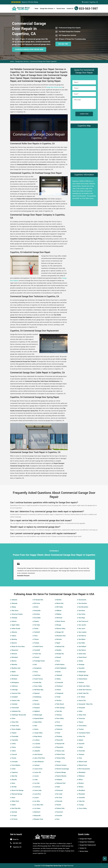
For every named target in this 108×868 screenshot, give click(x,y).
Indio (36, 726)
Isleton (36, 729)
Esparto (36, 621)
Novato (59, 672)
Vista (80, 758)
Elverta (36, 607)
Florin (36, 636)
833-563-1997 (88, 9)
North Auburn (60, 665)
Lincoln (36, 776)
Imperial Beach (39, 718)
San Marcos (82, 636)
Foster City (37, 654)
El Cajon (14, 816)
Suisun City (82, 701)
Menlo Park (60, 603)
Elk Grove (37, 603)
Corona (14, 758)
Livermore (37, 787)
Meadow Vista (39, 819)
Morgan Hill (60, 632)
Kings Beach (38, 736)
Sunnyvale (82, 708)
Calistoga (15, 690)
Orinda (58, 697)
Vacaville (82, 744)
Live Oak (37, 783)
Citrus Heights (16, 729)
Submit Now (84, 114)
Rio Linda (59, 794)
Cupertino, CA (94, 2)
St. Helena (82, 697)
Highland (37, 711)
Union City (82, 736)
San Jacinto (82, 625)
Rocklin (59, 805)
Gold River (37, 675)
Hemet (36, 701)
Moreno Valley (61, 629)
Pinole (58, 733)
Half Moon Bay (39, 690)
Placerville (60, 740)
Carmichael (15, 708)
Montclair (59, 618)
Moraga (59, 625)
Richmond (60, 790)
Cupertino (15, 772)
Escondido (37, 618)
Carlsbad (15, 704)
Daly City (14, 776)
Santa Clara (82, 654)
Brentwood (15, 675)
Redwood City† (61, 783)
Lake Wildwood (39, 762)
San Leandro (83, 632)
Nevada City (60, 654)
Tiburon (81, 722)
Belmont (14, 654)
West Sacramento (84, 769)
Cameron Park (16, 693)
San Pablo (82, 643)
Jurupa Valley (38, 733)
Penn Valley (60, 718)
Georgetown (38, 668)
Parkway (59, 715)
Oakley (58, 679)
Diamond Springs (17, 794)
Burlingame (15, 683)
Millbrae (59, 611)
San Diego (82, 618)
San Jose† (82, 629)
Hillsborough (38, 715)
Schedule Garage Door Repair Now (29, 49)
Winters (81, 787)
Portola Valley (61, 758)
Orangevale (60, 693)
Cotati (14, 769)
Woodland (82, 790)
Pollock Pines (61, 754)
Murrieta (59, 639)
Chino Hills (15, 722)
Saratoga (81, 665)
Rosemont (60, 812)
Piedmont (59, 729)
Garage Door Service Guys (54, 87)
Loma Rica (37, 794)
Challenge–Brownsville (19, 715)
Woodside (82, 794)
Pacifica (59, 701)
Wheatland (82, 772)
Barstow (14, 643)
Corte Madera (16, 765)
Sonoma (81, 683)
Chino (14, 718)
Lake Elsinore (38, 754)
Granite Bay (38, 683)
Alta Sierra (15, 611)
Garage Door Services (47, 9)
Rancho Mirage (61, 772)
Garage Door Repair (86, 839)
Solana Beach (83, 679)
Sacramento (82, 600)
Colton (14, 751)
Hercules (37, 704)
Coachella (15, 740)
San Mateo (82, 639)
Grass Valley (38, 686)
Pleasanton (60, 747)
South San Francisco (85, 690)
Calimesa (15, 686)
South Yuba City (84, 693)
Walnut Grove (83, 765)
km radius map (84, 148)
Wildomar (82, 776)
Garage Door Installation (87, 842)
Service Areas (61, 9)
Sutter (81, 711)
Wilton (81, 780)
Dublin (14, 805)
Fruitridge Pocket (39, 661)
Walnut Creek (83, 762)
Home (36, 9)
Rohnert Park (60, 808)
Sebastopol (82, 672)
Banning (14, 639)
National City (60, 647)
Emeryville (37, 611)
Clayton (14, 733)
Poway (58, 762)
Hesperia (37, 708)
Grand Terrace (38, 679)
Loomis (36, 798)
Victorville (82, 751)
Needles (59, 650)
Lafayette (37, 751)
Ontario (59, 690)
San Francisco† (83, 621)
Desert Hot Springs (18, 790)
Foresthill (37, 650)
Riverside (59, 801)
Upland (81, 740)
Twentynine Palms (84, 733)
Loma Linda (38, 790)
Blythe (14, 672)
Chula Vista (15, 726)
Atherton (14, 632)
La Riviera (37, 747)
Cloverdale (15, 736)
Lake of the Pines (40, 758)
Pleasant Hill (60, 744)
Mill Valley (60, 607)
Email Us (16, 839)
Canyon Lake (16, 701)
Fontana (37, 643)
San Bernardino (83, 607)
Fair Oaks (37, 625)
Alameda (15, 603)
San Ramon (82, 650)
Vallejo (81, 747)
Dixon (13, 798)
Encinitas (37, 614)
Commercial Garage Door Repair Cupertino (43, 61)
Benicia (14, 661)
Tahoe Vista (82, 715)
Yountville (82, 798)
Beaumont (15, 650)
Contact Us (70, 9)
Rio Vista (59, 798)
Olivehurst (60, 686)
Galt (35, 665)
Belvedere (15, 657)
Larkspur (37, 765)
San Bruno (82, 611)
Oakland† (59, 675)
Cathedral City (16, 711)
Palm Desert (60, 704)
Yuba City (82, 801)
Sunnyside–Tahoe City (86, 704)
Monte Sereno (61, 621)
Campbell (15, 697)
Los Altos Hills (39, 805)
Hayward (37, 693)
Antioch (14, 621)
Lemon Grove (38, 769)
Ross (58, 819)
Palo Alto (59, 711)
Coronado (15, 762)
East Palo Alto (16, 808)
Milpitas (59, 614)
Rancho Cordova (61, 765)
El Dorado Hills (39, 600)
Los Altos (37, 801)
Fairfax (36, 629)
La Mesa (37, 740)
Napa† (58, 643)
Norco (58, 661)
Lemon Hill (37, 772)
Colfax (14, 744)
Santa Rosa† (83, 657)
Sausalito (82, 668)
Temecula (82, 718)
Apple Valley (16, 625)
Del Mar (14, 787)
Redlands (59, 780)
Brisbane (15, 679)
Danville (14, 780)
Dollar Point (15, 801)
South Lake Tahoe (84, 686)
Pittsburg (59, 736)
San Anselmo (83, 603)
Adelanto (15, 600)
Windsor (81, 783)
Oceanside (60, 683)
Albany (14, 607)
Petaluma (59, 726)
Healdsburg (38, 697)
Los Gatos (37, 808)
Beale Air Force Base (18, 647)
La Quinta (37, 744)
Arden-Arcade (16, 629)
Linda (36, 780)
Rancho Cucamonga (63, 769)
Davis (13, 783)
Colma (14, 747)
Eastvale (14, 812)
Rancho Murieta (61, 776)
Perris (58, 722)
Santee (81, 661)
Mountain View (61, 636)
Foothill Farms (39, 647)
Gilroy (36, 672)
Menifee (59, 600)
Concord (14, 754)
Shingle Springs (84, 675)
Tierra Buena (83, 726)
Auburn (14, 636)
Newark (59, 657)
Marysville (37, 816)
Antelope (15, 618)
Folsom (36, 639)
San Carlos (82, 614)
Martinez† (37, 812)
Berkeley (14, 665)
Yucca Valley (83, 808)
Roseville (59, 816)
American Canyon (17, 614)
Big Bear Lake (16, 668)
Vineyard (81, 754)
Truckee (81, 729)
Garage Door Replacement (88, 845)
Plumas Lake (60, 751)
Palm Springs (61, 708)
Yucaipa (81, 805)
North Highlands (61, 668)
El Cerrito (15, 819)
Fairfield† (37, 632)
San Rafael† (82, 647)
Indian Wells (38, 722)
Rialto (58, 787)
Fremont (37, 657)
